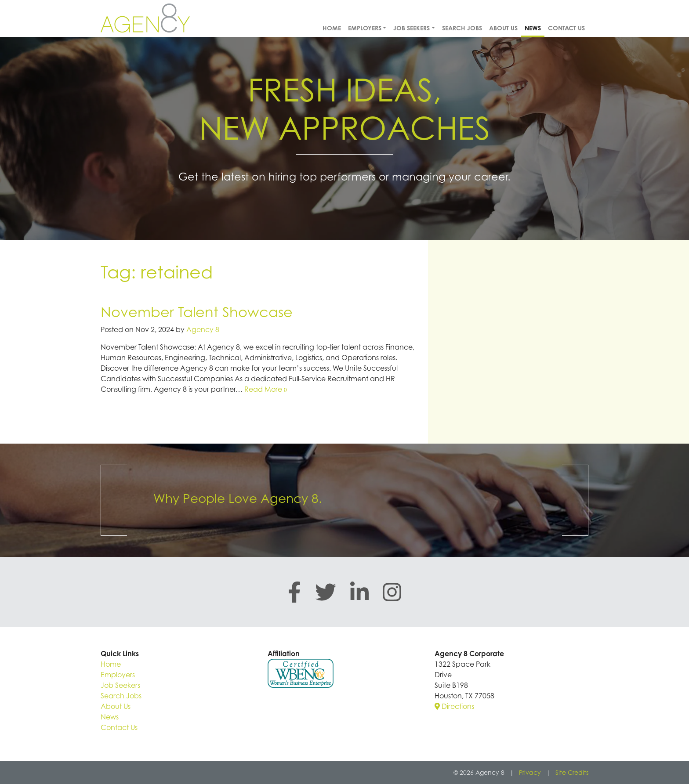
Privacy (530, 772)
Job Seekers (412, 28)
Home (332, 28)
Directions (454, 706)
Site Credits (572, 772)
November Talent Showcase (197, 312)
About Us (503, 28)
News (533, 28)
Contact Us (566, 28)
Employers (365, 28)
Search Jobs (462, 28)
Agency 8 (203, 329)
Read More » (266, 389)
